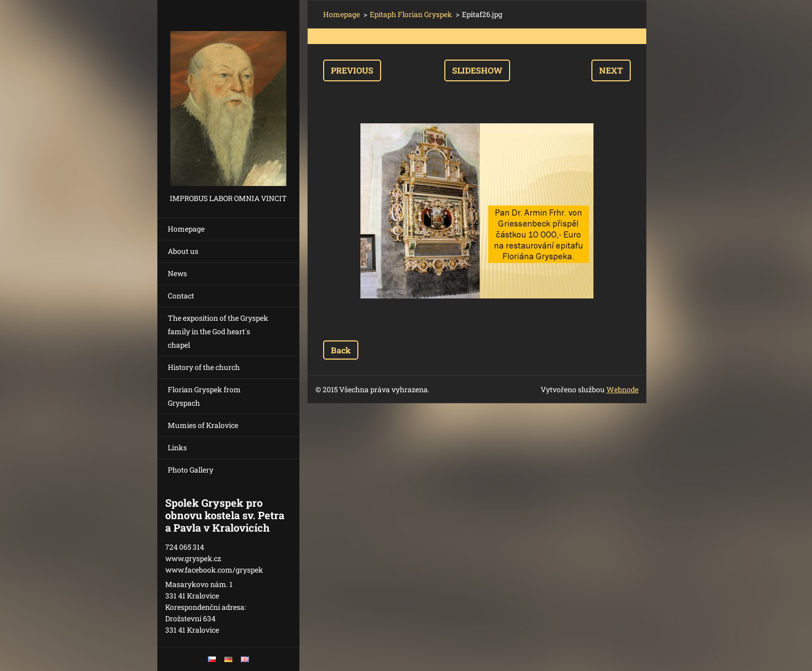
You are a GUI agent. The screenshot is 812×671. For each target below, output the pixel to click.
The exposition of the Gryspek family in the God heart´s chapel (218, 331)
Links (177, 447)
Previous (352, 70)
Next (611, 70)
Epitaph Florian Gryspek (411, 14)
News (177, 273)
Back (341, 350)
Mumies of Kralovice (203, 425)
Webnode (622, 389)
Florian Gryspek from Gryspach (204, 396)
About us (183, 251)
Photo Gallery (191, 470)
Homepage (186, 229)
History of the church (204, 367)
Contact (181, 296)
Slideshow (477, 70)
